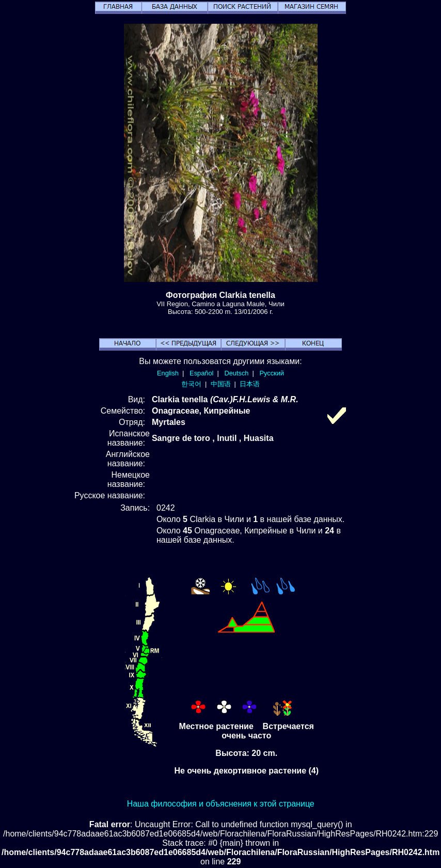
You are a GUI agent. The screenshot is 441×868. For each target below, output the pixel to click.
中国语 (221, 384)
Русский (272, 373)
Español (201, 373)
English (168, 373)
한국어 (191, 384)
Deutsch (236, 373)
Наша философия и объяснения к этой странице (221, 804)
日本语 (250, 384)
